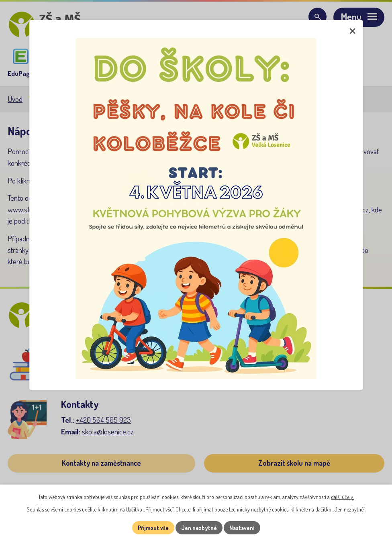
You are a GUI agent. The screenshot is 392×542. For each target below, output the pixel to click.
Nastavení (242, 528)
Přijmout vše (153, 528)
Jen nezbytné (199, 528)
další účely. (342, 497)
